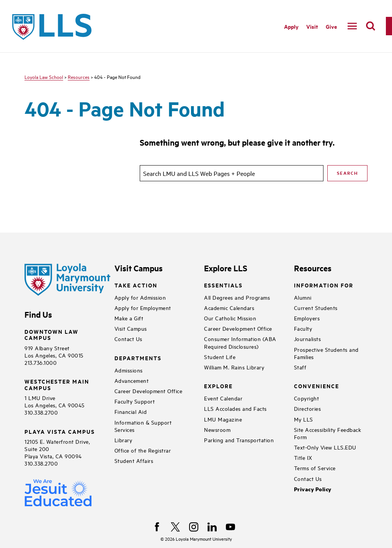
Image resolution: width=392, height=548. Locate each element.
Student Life (220, 357)
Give (331, 26)
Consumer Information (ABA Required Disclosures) (240, 342)
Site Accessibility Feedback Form (328, 433)
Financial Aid (131, 411)
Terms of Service (315, 468)
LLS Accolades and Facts (235, 408)
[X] (175, 527)
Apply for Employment (143, 308)
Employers (307, 318)
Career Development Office (149, 391)
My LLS (304, 419)
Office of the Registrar (143, 450)
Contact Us (128, 339)
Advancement (132, 380)
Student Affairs (134, 460)
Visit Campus (131, 328)
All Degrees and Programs (237, 297)
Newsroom (217, 429)
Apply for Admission (140, 297)
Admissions (129, 370)
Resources (79, 77)
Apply (291, 26)
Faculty (303, 328)
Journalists (308, 339)
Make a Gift (129, 318)
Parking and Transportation (239, 440)
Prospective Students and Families (326, 353)
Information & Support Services (143, 426)
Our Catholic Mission (230, 318)
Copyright (307, 398)
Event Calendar (223, 398)
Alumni (303, 297)
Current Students (316, 308)
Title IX (303, 457)
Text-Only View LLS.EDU (325, 447)
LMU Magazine (223, 419)
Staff (300, 367)
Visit (312, 26)
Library (123, 440)
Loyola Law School (44, 77)
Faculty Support (135, 401)
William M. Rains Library (234, 367)
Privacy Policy (313, 489)
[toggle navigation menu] (352, 26)
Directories (308, 408)
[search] (371, 26)
